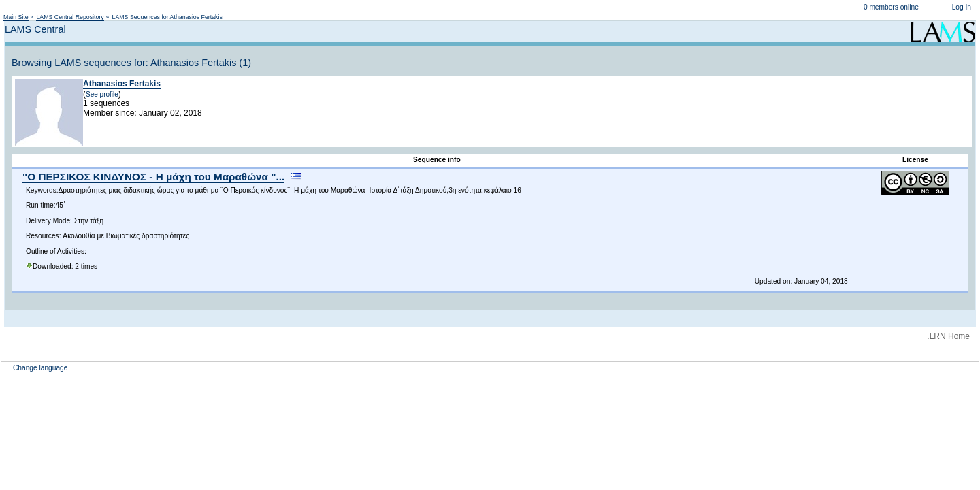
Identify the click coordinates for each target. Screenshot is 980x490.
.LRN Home (948, 336)
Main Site (16, 17)
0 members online (891, 7)
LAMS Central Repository (70, 17)
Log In (962, 7)
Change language (40, 368)
